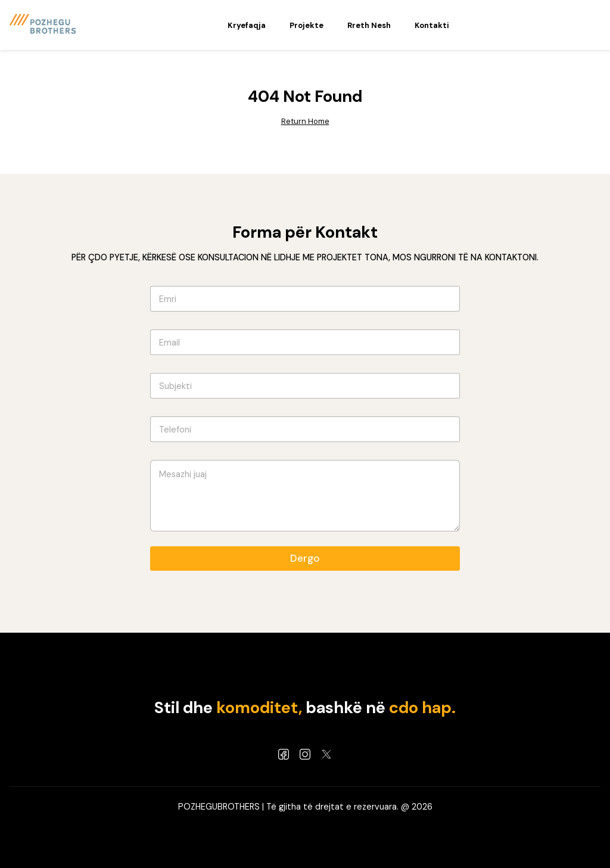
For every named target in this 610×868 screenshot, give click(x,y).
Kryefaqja (247, 25)
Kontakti (432, 25)
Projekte (306, 25)
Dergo (305, 558)
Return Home (305, 121)
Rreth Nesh (369, 25)
